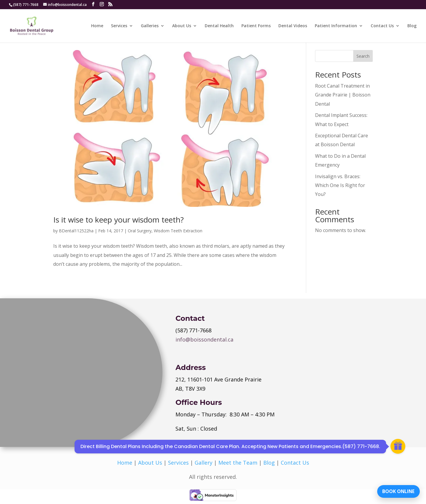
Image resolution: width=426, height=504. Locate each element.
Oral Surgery (140, 231)
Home (97, 26)
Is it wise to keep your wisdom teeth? (118, 220)
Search (363, 56)
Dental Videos (293, 26)
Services (119, 26)
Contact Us (382, 26)
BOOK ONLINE (398, 491)
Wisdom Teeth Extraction (178, 231)
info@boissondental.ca (204, 339)
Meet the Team (238, 463)
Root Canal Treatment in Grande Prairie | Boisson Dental (343, 95)
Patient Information (336, 26)
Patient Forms (256, 26)
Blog (412, 26)
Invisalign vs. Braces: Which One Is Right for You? (340, 185)
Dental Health (219, 26)
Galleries (150, 26)
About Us (182, 26)
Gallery (204, 463)
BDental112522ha (76, 231)
